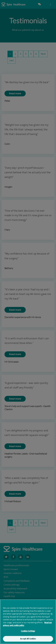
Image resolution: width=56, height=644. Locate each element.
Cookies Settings (28, 631)
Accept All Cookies (28, 639)
